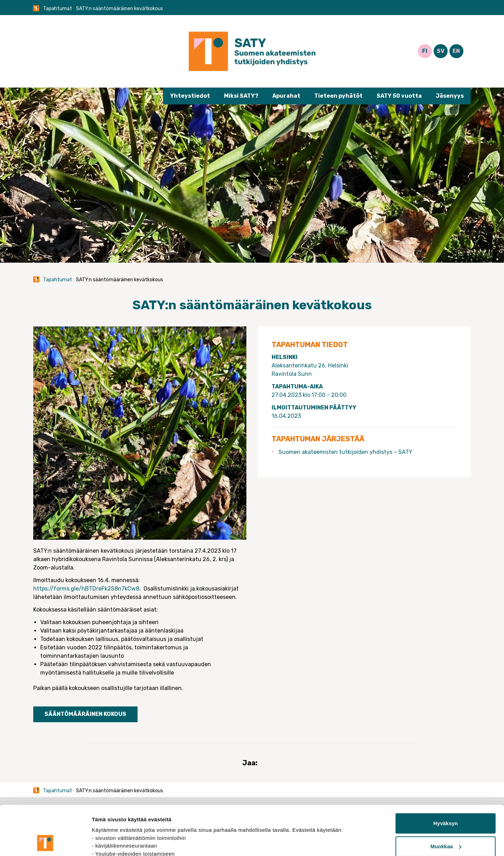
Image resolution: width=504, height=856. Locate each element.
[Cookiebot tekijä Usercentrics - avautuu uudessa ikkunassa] (45, 842)
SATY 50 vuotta (399, 96)
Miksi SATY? (241, 96)
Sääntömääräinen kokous (85, 714)
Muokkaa (446, 800)
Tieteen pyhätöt (338, 96)
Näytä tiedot (107, 842)
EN (456, 51)
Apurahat (286, 96)
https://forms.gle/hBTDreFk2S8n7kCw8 (86, 589)
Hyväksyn (446, 777)
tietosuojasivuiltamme (121, 823)
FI (425, 51)
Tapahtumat (58, 9)
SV (441, 51)
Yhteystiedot (190, 96)
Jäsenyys (450, 96)
